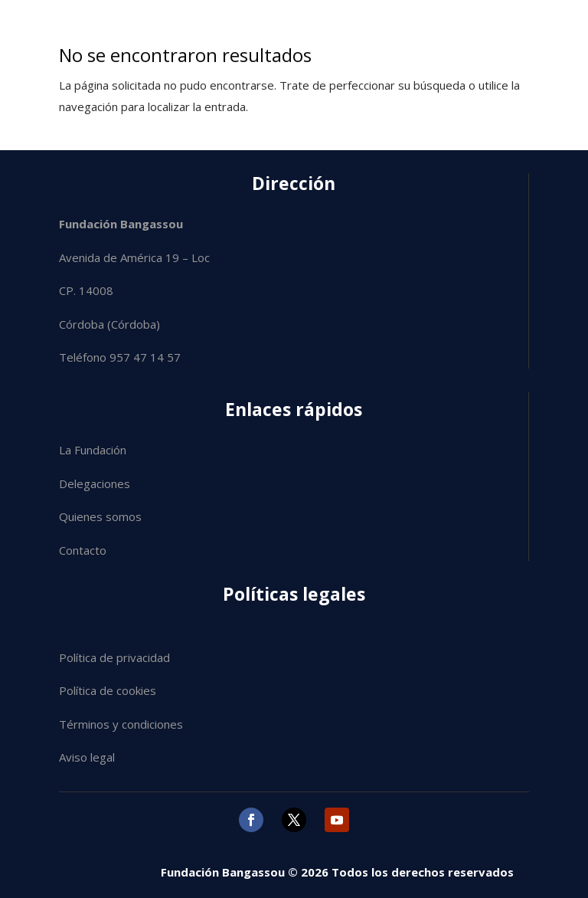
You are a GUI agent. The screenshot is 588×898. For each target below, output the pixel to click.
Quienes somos (100, 516)
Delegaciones (95, 483)
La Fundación (93, 450)
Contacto (83, 550)
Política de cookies (108, 690)
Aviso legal (87, 757)
